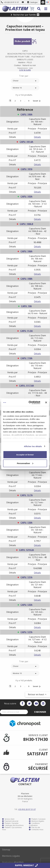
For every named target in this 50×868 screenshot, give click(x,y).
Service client (8, 819)
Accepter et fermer (25, 455)
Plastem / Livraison (37, 819)
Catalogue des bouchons (13, 825)
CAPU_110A (26, 358)
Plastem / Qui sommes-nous (12, 829)
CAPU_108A (26, 279)
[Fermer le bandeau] (46, 403)
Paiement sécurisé (10, 821)
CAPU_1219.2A (26, 550)
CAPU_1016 (26, 169)
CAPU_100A (26, 114)
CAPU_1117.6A (26, 386)
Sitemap (6, 850)
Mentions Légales (11, 856)
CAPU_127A (26, 632)
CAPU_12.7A (26, 495)
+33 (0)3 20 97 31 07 (10, 2)
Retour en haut (38, 694)
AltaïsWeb (19, 862)
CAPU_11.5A (26, 331)
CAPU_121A (26, 577)
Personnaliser (25, 463)
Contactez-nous (36, 830)
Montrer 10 (25, 88)
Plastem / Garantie (10, 823)
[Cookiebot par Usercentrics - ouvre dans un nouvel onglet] (30, 403)
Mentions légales (36, 821)
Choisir (25, 81)
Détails (37, 137)
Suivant (37, 101)
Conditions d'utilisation (34, 824)
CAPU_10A (26, 306)
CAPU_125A (26, 605)
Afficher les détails (33, 446)
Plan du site (34, 827)
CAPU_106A (26, 251)
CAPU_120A (26, 523)
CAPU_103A (26, 196)
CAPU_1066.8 (26, 224)
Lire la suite (25, 70)
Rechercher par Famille (25, 15)
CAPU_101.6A (26, 142)
